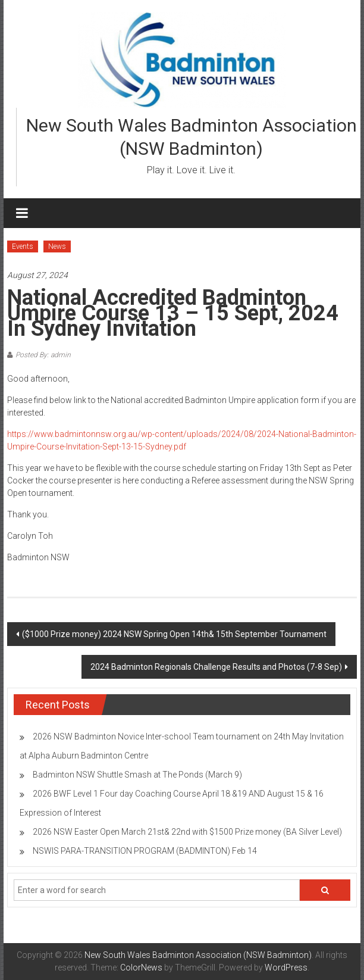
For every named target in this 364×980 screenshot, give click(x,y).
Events (23, 246)
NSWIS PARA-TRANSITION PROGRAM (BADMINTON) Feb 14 (145, 851)
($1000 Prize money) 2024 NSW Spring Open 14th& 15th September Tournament (174, 634)
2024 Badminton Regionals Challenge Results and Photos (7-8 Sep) (216, 667)
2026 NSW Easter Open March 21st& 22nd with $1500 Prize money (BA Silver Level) (187, 832)
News (57, 246)
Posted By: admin (43, 355)
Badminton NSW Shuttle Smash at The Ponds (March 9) (137, 775)
